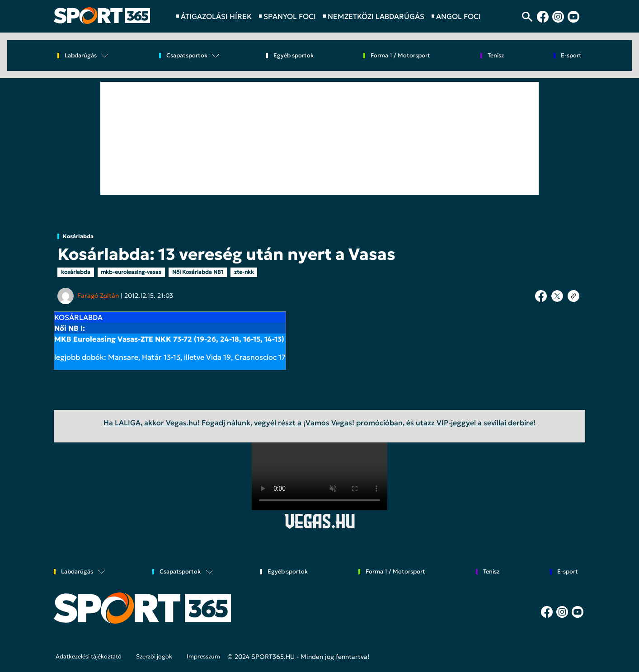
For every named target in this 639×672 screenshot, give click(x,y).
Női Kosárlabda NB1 (198, 272)
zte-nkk (244, 272)
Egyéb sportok (294, 56)
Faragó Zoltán (98, 296)
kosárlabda (76, 272)
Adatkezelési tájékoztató (89, 657)
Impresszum (203, 657)
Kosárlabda (78, 236)
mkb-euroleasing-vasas (131, 272)
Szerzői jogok (154, 657)
